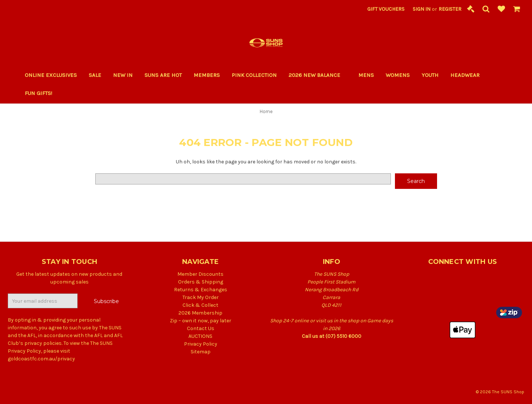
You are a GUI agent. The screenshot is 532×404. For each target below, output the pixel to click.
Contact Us (201, 328)
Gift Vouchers (386, 9)
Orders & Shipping (201, 282)
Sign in (422, 9)
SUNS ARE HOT (163, 75)
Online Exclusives (51, 75)
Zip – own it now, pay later (201, 321)
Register (450, 9)
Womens (398, 75)
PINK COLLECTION (254, 75)
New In (123, 75)
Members (207, 75)
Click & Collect (200, 305)
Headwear (465, 75)
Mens (366, 75)
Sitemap (201, 352)
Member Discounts (200, 274)
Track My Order (201, 297)
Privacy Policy (201, 344)
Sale (95, 75)
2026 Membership (200, 313)
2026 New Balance (318, 75)
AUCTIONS (200, 336)
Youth (430, 75)
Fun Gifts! (42, 93)
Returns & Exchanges (201, 290)
